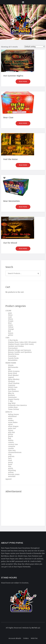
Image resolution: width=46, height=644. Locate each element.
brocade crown (14, 474)
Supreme (12, 385)
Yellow (11, 327)
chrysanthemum (15, 452)
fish (10, 438)
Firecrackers (13, 348)
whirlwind (12, 416)
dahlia (11, 440)
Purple (11, 321)
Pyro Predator (13, 391)
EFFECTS (9, 412)
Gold (10, 317)
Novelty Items (14, 354)
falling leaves (13, 414)
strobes (11, 420)
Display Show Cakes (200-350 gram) (22, 342)
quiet (10, 464)
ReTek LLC (36, 628)
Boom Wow (13, 373)
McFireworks (13, 367)
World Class (13, 387)
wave (10, 418)
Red (10, 331)
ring (10, 454)
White (11, 319)
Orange (11, 329)
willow (11, 472)
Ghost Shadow (14, 383)
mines (11, 430)
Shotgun (11, 381)
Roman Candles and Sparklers (20, 352)
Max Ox (11, 393)
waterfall (12, 476)
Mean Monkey (14, 379)
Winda (11, 365)
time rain (12, 450)
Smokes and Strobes (16, 346)
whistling (12, 470)
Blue (10, 323)
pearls (11, 436)
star (10, 466)
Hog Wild (12, 403)
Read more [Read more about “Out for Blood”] (23, 249)
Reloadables (13, 360)
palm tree (12, 428)
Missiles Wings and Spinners (20, 350)
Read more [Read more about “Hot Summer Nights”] (23, 82)
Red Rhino (12, 389)
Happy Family (14, 399)
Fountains (12, 356)
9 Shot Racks (13, 340)
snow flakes (13, 422)
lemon (11, 333)
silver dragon (13, 426)
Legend (11, 377)
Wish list (34, 639)
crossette (12, 446)
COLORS (8, 311)
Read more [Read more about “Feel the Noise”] (23, 165)
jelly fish (11, 432)
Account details (15, 639)
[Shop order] (35, 46)
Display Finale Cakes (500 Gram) (21, 344)
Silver (10, 315)
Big (9, 369)
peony (11, 462)
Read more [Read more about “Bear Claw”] (23, 123)
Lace (10, 458)
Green (10, 325)
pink (10, 313)
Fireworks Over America (17, 405)
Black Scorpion (14, 371)
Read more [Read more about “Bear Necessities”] (23, 207)
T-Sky (10, 401)
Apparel (9, 479)
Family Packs (13, 358)
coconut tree (13, 444)
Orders (26, 639)
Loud (10, 460)
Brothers (11, 395)
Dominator (12, 397)
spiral (10, 424)
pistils (11, 468)
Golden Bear (13, 407)
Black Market (13, 375)
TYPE (7, 338)
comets (11, 442)
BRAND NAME (11, 363)
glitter (11, 335)
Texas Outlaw (14, 409)
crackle (11, 448)
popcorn (11, 456)
